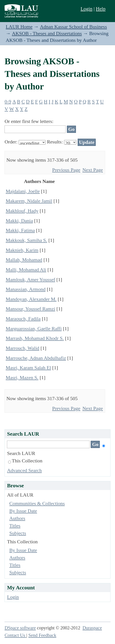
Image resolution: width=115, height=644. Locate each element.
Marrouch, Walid (22, 348)
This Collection (25, 461)
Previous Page (66, 170)
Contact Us (15, 635)
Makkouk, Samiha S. (26, 240)
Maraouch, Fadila (23, 319)
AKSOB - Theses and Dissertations (47, 33)
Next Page (93, 170)
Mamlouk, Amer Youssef (30, 280)
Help (101, 9)
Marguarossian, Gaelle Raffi (34, 329)
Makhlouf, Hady (22, 211)
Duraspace (92, 628)
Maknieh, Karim (22, 250)
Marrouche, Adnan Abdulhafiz (36, 358)
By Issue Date (23, 511)
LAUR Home (19, 27)
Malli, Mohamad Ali (26, 270)
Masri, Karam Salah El (28, 368)
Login (87, 9)
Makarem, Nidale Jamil (29, 201)
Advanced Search (24, 470)
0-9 (8, 101)
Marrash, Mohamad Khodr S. (35, 338)
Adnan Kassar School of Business (73, 27)
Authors (17, 518)
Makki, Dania (19, 221)
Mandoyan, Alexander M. (31, 299)
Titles (15, 526)
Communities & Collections (37, 503)
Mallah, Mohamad (24, 260)
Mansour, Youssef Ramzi (30, 309)
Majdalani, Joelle (23, 191)
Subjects (18, 533)
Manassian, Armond (25, 289)
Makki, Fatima (20, 230)
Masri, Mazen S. (22, 378)
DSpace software (20, 628)
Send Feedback (42, 635)
